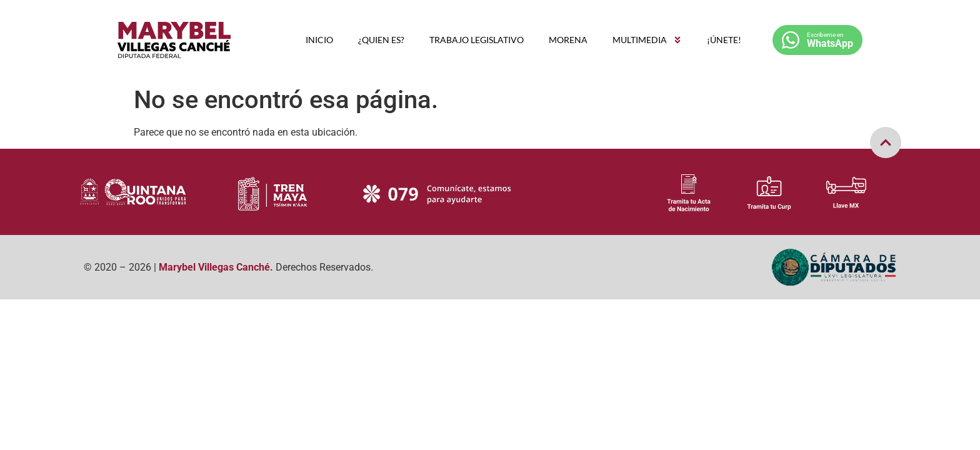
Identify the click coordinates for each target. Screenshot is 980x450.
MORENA (568, 40)
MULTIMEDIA (647, 40)
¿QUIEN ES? (381, 40)
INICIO (319, 40)
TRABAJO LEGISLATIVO (477, 40)
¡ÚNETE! (724, 40)
